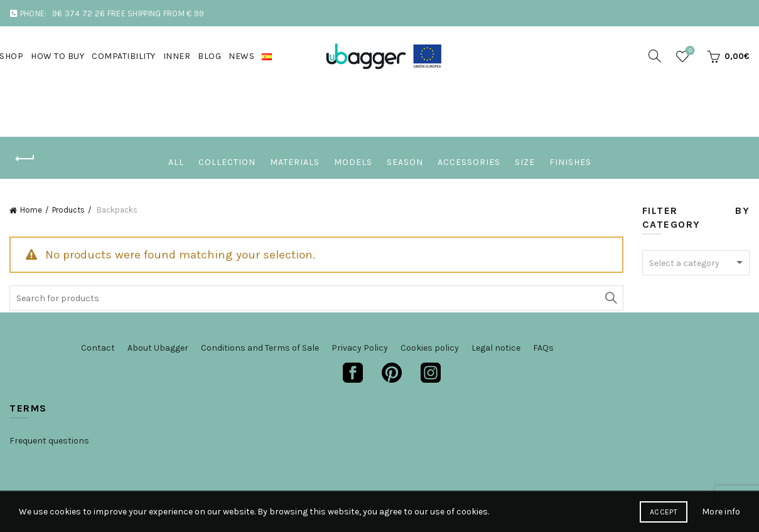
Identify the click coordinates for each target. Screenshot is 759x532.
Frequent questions (49, 441)
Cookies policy (430, 348)
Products (68, 210)
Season (405, 162)
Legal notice (496, 348)
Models (353, 162)
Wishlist (689, 51)
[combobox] (696, 263)
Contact (98, 348)
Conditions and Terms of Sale (260, 348)
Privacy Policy (360, 348)
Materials (295, 162)
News (241, 56)
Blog (209, 56)
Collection (227, 162)
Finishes (570, 162)
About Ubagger (158, 348)
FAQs (543, 348)
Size (525, 162)
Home (31, 210)
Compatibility (124, 56)
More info (721, 512)
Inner (177, 56)
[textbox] (696, 263)
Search (611, 298)
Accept (664, 512)
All (176, 162)
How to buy (57, 56)
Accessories (469, 162)
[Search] (655, 56)
